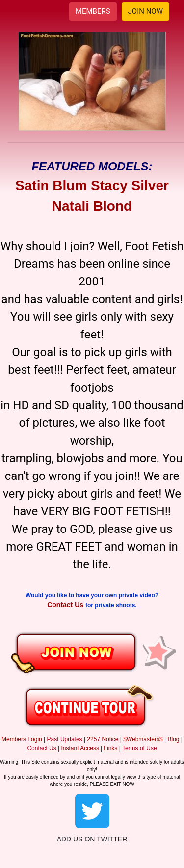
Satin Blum (51, 185)
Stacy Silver (130, 185)
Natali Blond (92, 206)
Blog (173, 739)
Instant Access (80, 748)
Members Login (22, 739)
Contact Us (66, 605)
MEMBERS (93, 11)
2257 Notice (103, 739)
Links (110, 748)
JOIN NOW (145, 11)
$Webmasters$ (143, 739)
